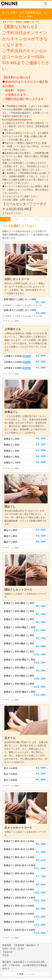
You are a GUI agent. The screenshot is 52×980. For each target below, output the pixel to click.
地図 (26, 974)
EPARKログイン (46, 6)
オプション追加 (11, 321)
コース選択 (5, 219)
